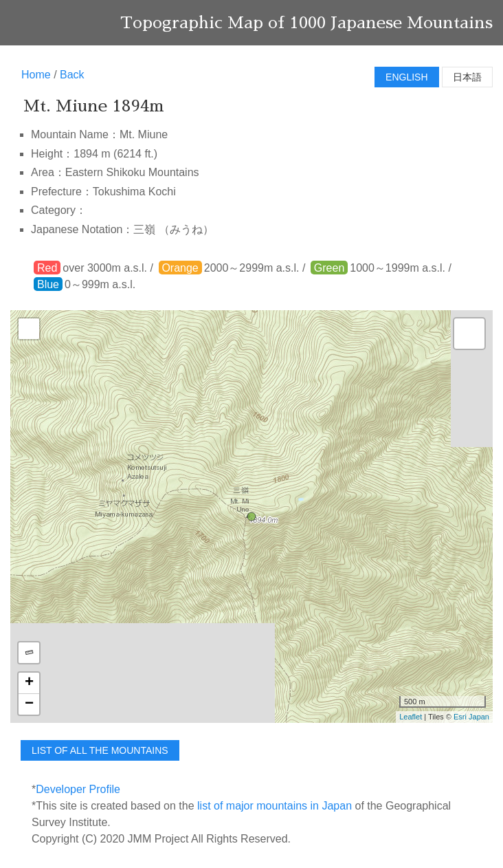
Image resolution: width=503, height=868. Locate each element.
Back (72, 75)
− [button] (29, 704)
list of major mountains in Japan (275, 806)
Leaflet (411, 717)
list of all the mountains (100, 750)
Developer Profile (78, 789)
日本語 (467, 77)
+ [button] (29, 683)
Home (36, 75)
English (406, 77)
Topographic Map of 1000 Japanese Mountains (306, 23)
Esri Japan (471, 717)
